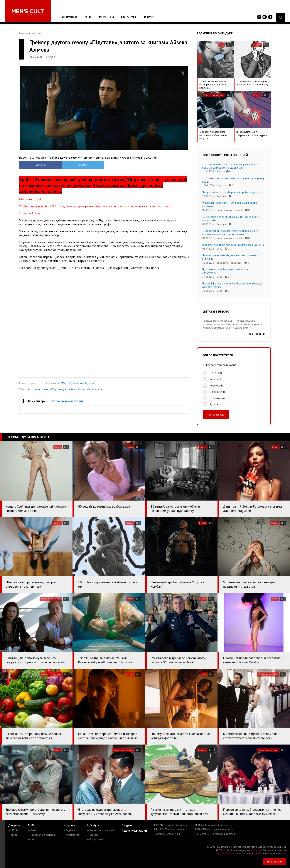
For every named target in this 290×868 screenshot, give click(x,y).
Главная (24, 33)
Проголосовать (216, 415)
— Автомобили (71, 835)
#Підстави (57, 389)
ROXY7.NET (171, 825)
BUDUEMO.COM (215, 834)
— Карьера (93, 835)
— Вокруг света (95, 839)
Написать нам (274, 862)
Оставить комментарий (67, 401)
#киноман (93, 389)
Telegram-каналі (33, 206)
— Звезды (14, 835)
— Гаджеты (69, 830)
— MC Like (14, 830)
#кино (82, 389)
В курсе (150, 17)
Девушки (70, 17)
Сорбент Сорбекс (225, 853)
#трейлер (71, 389)
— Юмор (32, 830)
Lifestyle (129, 17)
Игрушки (106, 17)
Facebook (41, 165)
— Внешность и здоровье (101, 830)
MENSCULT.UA (212, 825)
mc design (256, 850)
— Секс (32, 839)
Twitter (83, 165)
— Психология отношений (42, 835)
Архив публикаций (134, 830)
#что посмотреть (38, 389)
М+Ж (88, 17)
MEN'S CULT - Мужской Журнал (76, 383)
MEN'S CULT (170, 829)
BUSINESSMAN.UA (214, 829)
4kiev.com (167, 834)
